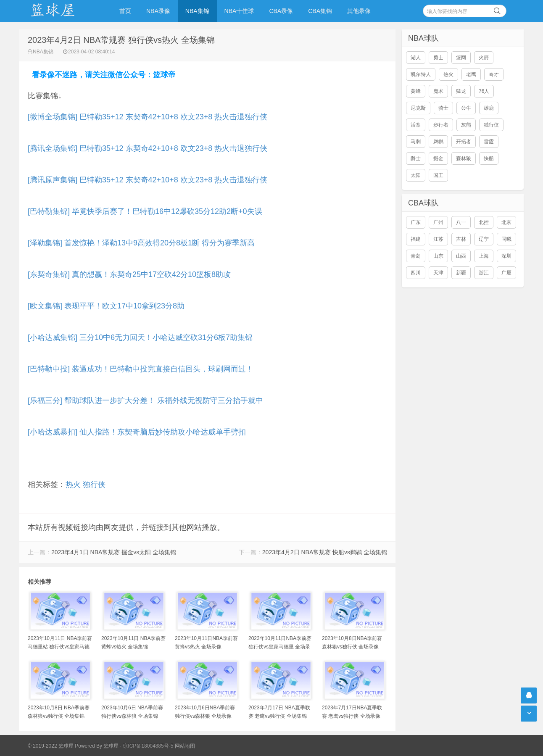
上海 (484, 256)
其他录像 (359, 11)
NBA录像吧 (61, 11)
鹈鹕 (438, 142)
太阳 (416, 175)
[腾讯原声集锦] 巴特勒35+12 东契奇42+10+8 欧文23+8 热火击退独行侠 (148, 180)
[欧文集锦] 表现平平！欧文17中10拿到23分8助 (106, 306)
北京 (506, 222)
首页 (125, 11)
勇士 (438, 58)
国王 (438, 175)
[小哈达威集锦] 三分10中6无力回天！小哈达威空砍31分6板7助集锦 (140, 337)
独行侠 (94, 485)
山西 (461, 256)
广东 (416, 222)
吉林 (461, 239)
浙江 (484, 273)
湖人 (416, 58)
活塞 (416, 125)
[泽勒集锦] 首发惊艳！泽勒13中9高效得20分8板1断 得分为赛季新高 (141, 243)
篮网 (461, 58)
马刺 (416, 142)
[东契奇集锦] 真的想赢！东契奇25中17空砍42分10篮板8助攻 (129, 274)
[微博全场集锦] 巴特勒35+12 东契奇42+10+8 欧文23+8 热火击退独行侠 (148, 117)
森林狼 (464, 158)
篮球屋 (111, 746)
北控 (484, 222)
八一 (461, 222)
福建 (416, 239)
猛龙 (461, 91)
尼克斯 (418, 108)
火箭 (484, 58)
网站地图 (185, 746)
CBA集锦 (320, 11)
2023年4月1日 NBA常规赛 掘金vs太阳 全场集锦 (114, 552)
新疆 (461, 273)
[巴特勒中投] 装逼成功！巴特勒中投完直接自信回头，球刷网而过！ (141, 369)
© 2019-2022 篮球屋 (51, 746)
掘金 (438, 158)
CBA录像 (281, 11)
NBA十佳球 (239, 11)
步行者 (441, 125)
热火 (73, 485)
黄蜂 (416, 91)
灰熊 (466, 125)
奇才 (494, 74)
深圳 (506, 256)
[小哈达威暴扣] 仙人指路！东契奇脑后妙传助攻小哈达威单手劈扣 (137, 432)
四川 (416, 273)
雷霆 (489, 142)
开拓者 (464, 142)
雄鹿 (489, 108)
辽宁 (484, 239)
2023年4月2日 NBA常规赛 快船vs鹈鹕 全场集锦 (325, 552)
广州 (438, 222)
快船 (489, 158)
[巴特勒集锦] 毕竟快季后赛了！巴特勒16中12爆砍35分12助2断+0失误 (145, 211)
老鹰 (471, 74)
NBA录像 (158, 11)
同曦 (506, 239)
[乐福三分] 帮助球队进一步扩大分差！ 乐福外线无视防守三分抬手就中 (145, 400)
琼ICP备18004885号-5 (148, 746)
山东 (438, 256)
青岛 (416, 256)
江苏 (438, 239)
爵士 (416, 158)
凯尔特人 (421, 74)
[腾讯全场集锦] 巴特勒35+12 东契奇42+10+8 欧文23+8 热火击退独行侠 (148, 148)
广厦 (506, 273)
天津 (438, 273)
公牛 (466, 108)
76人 (484, 91)
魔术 (438, 91)
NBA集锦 (197, 11)
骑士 (443, 108)
